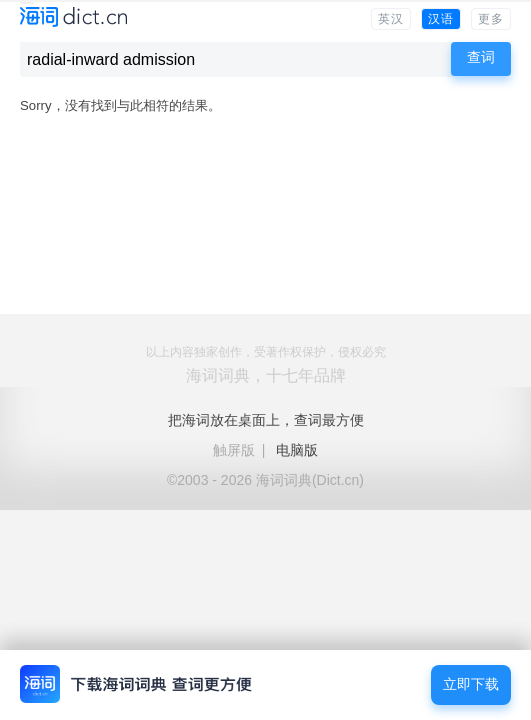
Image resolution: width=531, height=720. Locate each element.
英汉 (391, 19)
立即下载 (471, 684)
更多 (491, 19)
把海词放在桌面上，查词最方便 (266, 420)
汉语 (441, 19)
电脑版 (297, 450)
